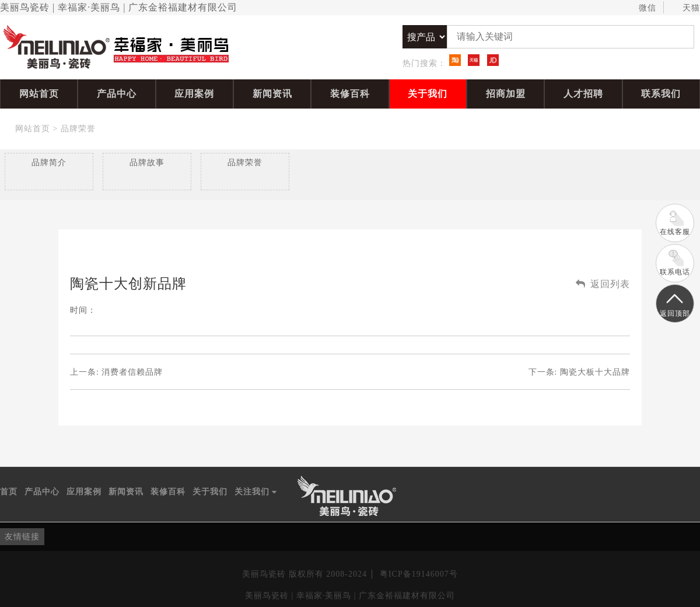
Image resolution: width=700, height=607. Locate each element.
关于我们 (428, 94)
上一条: (116, 372)
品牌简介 (49, 163)
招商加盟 (506, 94)
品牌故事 (147, 163)
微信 (642, 8)
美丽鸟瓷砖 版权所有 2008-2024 (304, 574)
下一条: (579, 372)
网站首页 (39, 94)
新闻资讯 (272, 94)
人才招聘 (583, 94)
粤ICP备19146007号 (419, 574)
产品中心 (117, 94)
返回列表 (603, 284)
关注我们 (256, 492)
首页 (9, 492)
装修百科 (350, 94)
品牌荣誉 (78, 129)
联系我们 (661, 94)
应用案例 (194, 94)
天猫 (686, 8)
